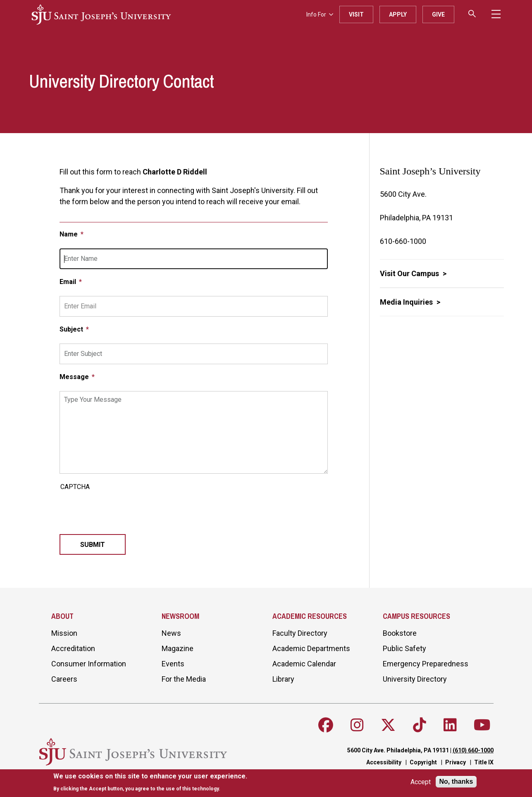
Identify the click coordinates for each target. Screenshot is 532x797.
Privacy (456, 762)
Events (173, 664)
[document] (150, 782)
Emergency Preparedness (426, 664)
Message (75, 377)
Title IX (484, 762)
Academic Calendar (304, 664)
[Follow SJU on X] (388, 725)
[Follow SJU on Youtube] (482, 725)
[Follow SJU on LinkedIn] (450, 725)
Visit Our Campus (410, 273)
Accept (421, 782)
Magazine (178, 648)
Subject (72, 329)
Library (283, 679)
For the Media (184, 679)
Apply (398, 14)
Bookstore (400, 633)
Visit (356, 14)
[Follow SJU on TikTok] (420, 725)
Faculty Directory (300, 633)
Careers (64, 679)
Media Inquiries (407, 302)
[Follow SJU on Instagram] (357, 725)
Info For (320, 14)
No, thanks (456, 781)
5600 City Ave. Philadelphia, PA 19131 (398, 750)
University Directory (415, 679)
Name (69, 234)
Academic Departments (311, 648)
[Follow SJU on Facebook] (326, 725)
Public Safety (404, 648)
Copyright (423, 762)
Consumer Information (89, 664)
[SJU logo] (101, 14)
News (171, 633)
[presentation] (122, 510)
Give (438, 14)
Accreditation (73, 648)
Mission (64, 633)
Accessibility (384, 762)
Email (69, 282)
